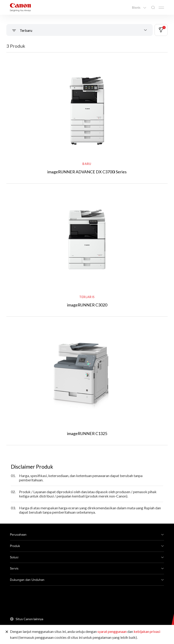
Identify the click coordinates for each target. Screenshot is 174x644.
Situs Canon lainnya (29, 619)
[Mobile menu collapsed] (161, 8)
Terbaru (26, 30)
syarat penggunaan (112, 631)
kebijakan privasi (147, 631)
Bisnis (137, 7)
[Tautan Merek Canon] (20, 7)
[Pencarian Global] (153, 8)
